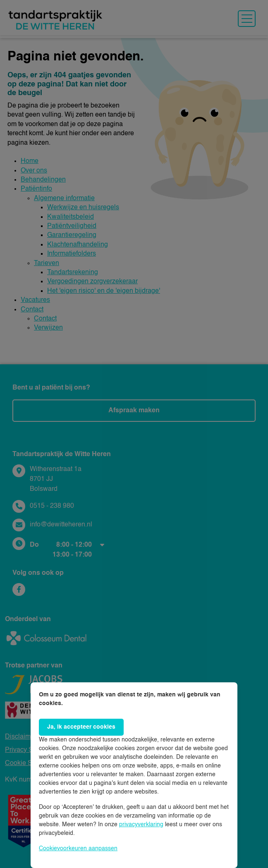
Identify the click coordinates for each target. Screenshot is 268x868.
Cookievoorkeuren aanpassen (78, 849)
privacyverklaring (141, 825)
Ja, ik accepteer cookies (81, 727)
